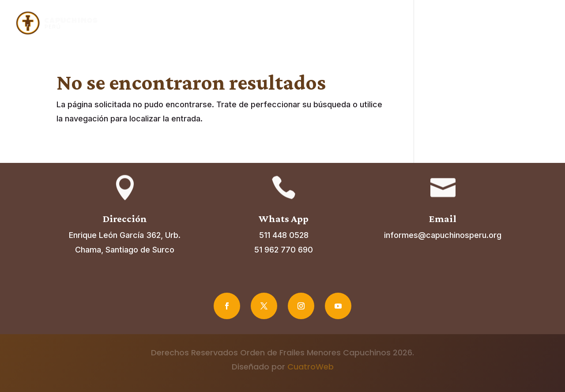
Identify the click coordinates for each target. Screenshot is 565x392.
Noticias (495, 23)
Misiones (395, 23)
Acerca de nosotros (269, 23)
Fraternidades (346, 23)
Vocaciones (442, 23)
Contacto (536, 23)
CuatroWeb (311, 367)
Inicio (215, 23)
